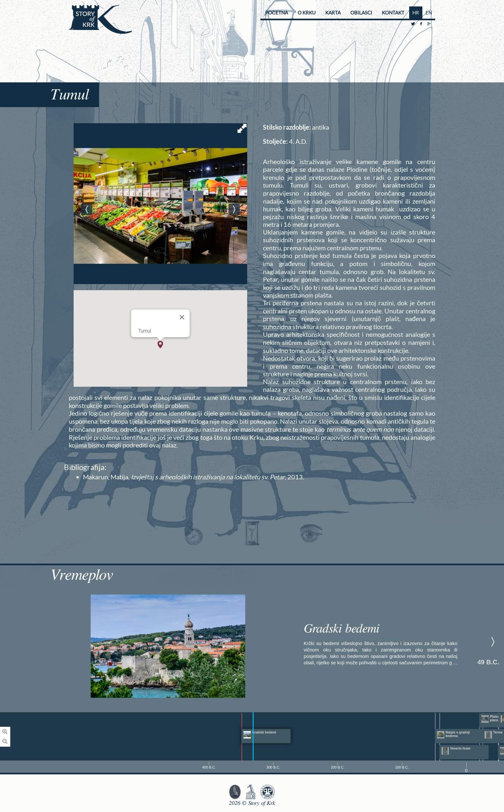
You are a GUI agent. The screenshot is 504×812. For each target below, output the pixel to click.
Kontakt (393, 13)
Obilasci (361, 13)
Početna (277, 13)
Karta (333, 13)
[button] (160, 345)
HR (416, 13)
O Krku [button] (307, 13)
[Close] (182, 317)
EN (429, 13)
